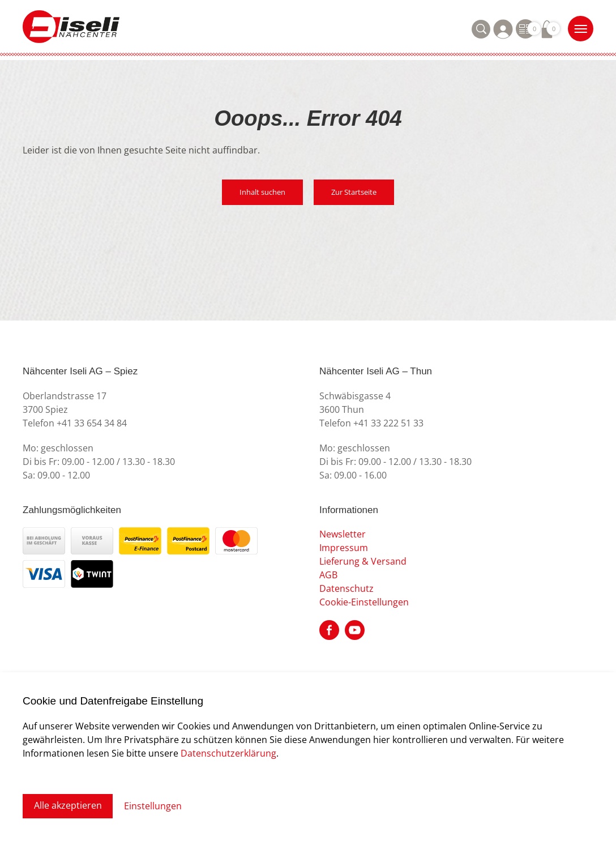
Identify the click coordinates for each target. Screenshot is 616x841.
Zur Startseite (354, 193)
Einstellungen (153, 806)
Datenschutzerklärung (228, 753)
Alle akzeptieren (68, 806)
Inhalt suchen (262, 193)
